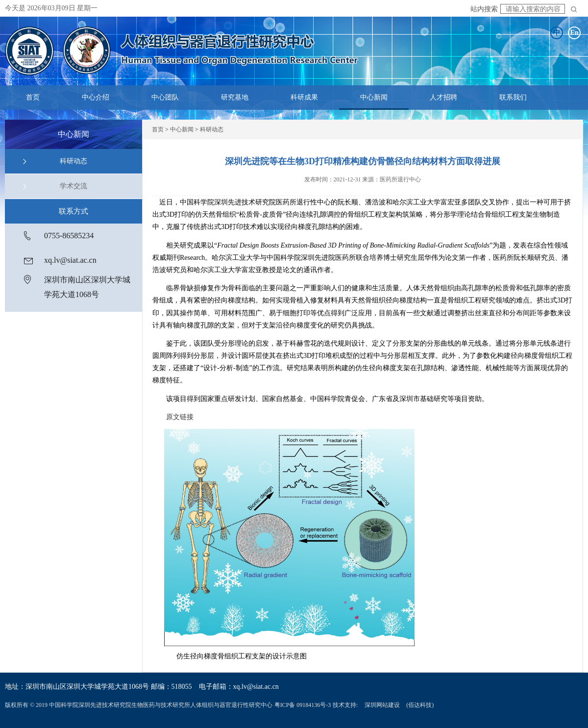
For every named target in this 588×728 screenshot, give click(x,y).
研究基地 (235, 97)
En (574, 33)
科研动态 (73, 161)
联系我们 (513, 97)
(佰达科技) (420, 705)
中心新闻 (374, 97)
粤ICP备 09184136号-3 (303, 705)
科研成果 (304, 97)
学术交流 (73, 186)
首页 (33, 97)
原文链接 (180, 417)
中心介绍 (96, 97)
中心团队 (165, 97)
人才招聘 (443, 97)
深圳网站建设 (382, 705)
